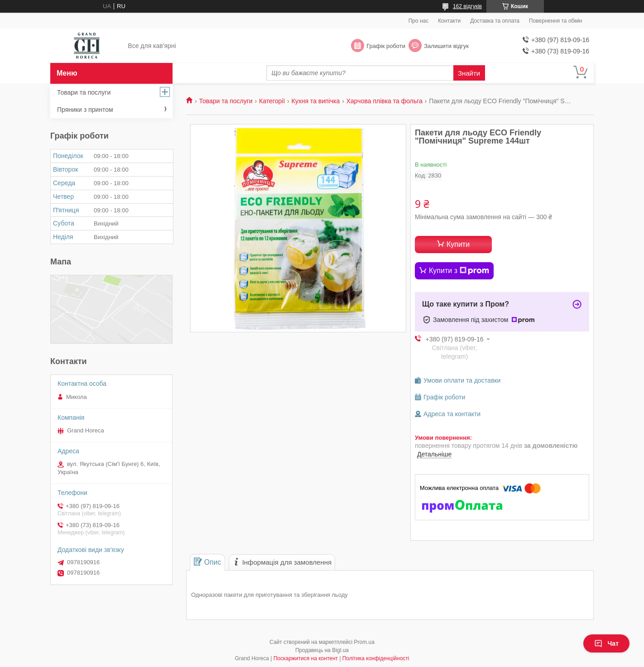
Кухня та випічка (316, 101)
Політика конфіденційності (376, 658)
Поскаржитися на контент (306, 658)
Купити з (459, 271)
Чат (606, 643)
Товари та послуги (226, 101)
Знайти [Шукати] (469, 73)
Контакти (449, 21)
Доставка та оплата (495, 21)
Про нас (419, 21)
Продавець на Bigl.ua (322, 650)
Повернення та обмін (555, 21)
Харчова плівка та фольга (384, 101)
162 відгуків (467, 6)
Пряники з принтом (85, 110)
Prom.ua (364, 642)
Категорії (272, 101)
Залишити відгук (446, 46)
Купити (458, 244)
